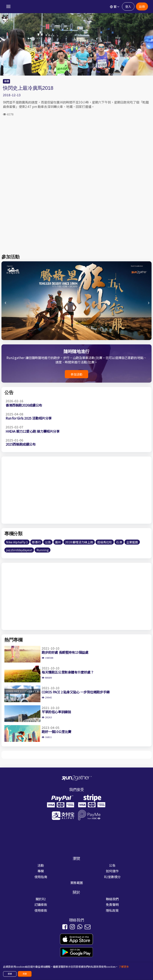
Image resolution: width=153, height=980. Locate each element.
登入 (128, 6)
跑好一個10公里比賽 (56, 732)
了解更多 (124, 967)
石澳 (119, 542)
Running (43, 550)
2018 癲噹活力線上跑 (79, 542)
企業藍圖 (132, 542)
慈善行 (36, 542)
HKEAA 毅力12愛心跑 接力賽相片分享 (33, 431)
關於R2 (41, 899)
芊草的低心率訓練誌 (56, 712)
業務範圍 (77, 883)
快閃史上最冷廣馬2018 (28, 88)
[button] (148, 305)
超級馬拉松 (105, 542)
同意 (25, 974)
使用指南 (41, 877)
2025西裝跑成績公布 (21, 444)
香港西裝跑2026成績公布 (24, 405)
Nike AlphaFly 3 (17, 542)
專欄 (6, 81)
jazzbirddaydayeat (19, 550)
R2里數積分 (112, 877)
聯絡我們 (112, 899)
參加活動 (77, 374)
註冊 (142, 6)
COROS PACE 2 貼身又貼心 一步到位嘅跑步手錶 (76, 692)
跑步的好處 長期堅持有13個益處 (65, 652)
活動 (41, 865)
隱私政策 (112, 910)
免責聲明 (112, 904)
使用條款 (41, 910)
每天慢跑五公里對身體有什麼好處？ (68, 672)
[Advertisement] (76, 153)
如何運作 (112, 871)
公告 (48, 542)
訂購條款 (41, 904)
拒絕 (10, 974)
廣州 (58, 542)
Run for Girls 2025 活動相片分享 (29, 418)
